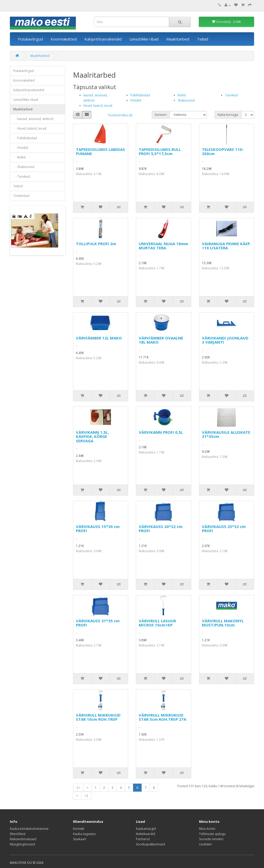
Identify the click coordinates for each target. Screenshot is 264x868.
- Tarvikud (22, 176)
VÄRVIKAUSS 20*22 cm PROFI (161, 529)
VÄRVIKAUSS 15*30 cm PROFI (98, 529)
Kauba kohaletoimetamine (29, 829)
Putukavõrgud (30, 39)
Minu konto (207, 829)
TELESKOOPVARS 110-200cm (223, 152)
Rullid (182, 95)
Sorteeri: (161, 115)
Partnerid (143, 839)
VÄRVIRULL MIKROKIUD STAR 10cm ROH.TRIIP (98, 717)
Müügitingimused (22, 844)
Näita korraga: (228, 115)
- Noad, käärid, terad (30, 128)
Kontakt (79, 829)
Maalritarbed (178, 39)
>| (86, 796)
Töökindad (21, 196)
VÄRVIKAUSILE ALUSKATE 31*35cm (226, 434)
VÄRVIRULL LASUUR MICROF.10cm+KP (157, 623)
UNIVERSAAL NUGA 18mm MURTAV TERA (163, 246)
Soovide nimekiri (211, 839)
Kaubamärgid (146, 829)
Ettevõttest (18, 834)
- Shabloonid (24, 167)
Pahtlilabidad (140, 95)
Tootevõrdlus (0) (120, 115)
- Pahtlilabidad (25, 138)
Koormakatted (64, 39)
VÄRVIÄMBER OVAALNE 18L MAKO (161, 340)
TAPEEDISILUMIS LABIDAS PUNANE (100, 152)
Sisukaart (80, 839)
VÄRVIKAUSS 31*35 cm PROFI (98, 623)
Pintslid (136, 100)
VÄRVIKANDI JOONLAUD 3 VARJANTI (225, 340)
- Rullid (19, 157)
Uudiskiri (206, 844)
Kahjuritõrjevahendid (103, 39)
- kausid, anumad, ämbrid (33, 119)
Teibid (203, 39)
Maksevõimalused (23, 839)
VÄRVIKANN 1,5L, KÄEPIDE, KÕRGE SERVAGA (92, 436)
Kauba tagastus (84, 834)
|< (78, 788)
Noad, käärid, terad (98, 106)
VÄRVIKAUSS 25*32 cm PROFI (224, 529)
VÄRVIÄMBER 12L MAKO (99, 338)
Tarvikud (231, 95)
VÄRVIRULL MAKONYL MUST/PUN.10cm (223, 623)
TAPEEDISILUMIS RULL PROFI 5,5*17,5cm (160, 152)
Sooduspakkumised (150, 844)
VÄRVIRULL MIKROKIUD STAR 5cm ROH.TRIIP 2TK (163, 717)
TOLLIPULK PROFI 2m (96, 244)
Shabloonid (186, 100)
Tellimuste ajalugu (212, 834)
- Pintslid (21, 148)
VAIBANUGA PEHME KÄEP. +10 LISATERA (226, 246)
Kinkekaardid (146, 834)
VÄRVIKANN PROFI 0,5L (161, 432)
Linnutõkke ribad (144, 39)
